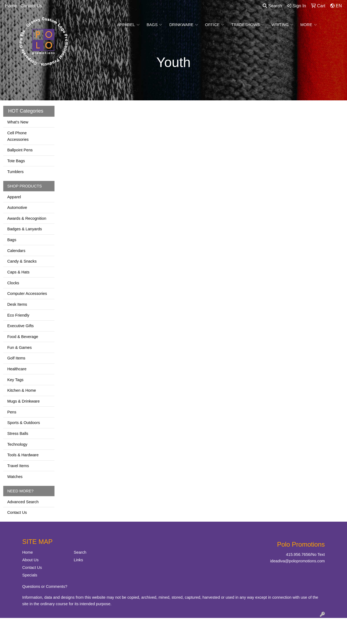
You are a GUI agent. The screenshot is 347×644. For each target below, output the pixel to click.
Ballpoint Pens (20, 150)
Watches (15, 477)
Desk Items (17, 304)
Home (11, 6)
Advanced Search (23, 502)
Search (272, 6)
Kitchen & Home (22, 390)
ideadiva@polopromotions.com (298, 561)
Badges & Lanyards (25, 229)
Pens (12, 412)
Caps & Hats (18, 272)
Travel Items (18, 466)
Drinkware (184, 25)
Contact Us (31, 6)
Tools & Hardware (23, 455)
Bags (155, 25)
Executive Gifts (21, 326)
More (309, 25)
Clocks (13, 283)
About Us (30, 560)
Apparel (128, 25)
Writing (282, 25)
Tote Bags (16, 161)
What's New (18, 122)
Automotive (17, 208)
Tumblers (16, 172)
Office (215, 25)
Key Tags (15, 380)
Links (78, 560)
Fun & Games (20, 347)
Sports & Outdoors (24, 423)
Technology (17, 444)
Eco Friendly (18, 315)
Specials (30, 575)
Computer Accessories (27, 294)
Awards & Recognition (27, 218)
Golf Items (16, 358)
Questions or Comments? (45, 586)
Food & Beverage (23, 337)
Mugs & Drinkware (24, 401)
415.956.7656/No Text (305, 554)
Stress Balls (18, 433)
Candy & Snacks (22, 261)
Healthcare (17, 369)
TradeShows (248, 25)
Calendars (16, 251)
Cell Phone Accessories (18, 136)
